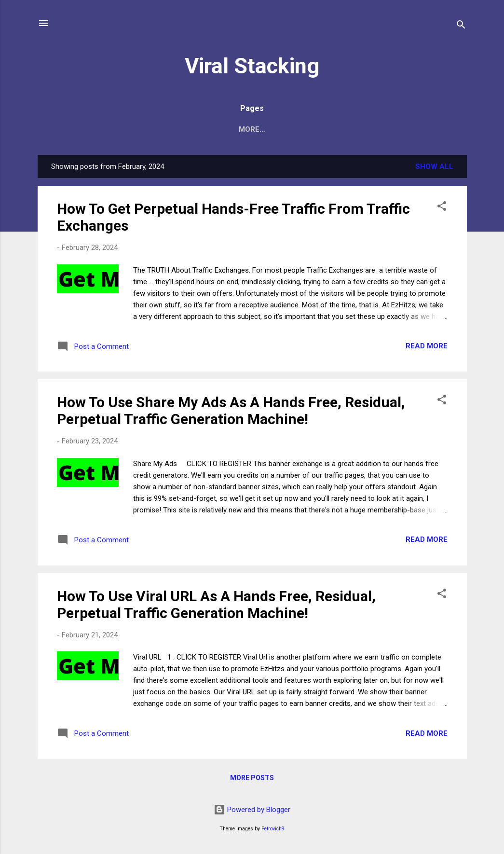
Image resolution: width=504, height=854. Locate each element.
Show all (434, 166)
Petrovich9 (273, 829)
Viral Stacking (252, 66)
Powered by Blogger (252, 810)
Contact (272, 129)
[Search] (461, 26)
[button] (442, 208)
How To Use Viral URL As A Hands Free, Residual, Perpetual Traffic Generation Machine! (216, 605)
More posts (252, 778)
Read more (427, 346)
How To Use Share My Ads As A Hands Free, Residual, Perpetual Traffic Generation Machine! (231, 411)
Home (226, 129)
